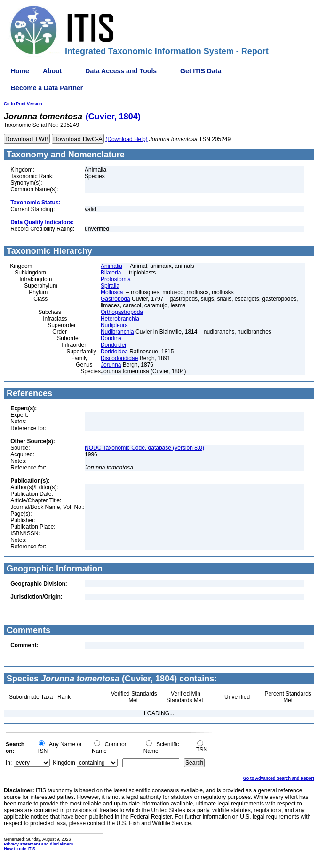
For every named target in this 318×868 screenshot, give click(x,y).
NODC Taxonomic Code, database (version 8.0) (144, 448)
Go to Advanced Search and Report (279, 778)
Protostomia (116, 279)
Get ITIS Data (201, 71)
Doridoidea (114, 352)
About (52, 71)
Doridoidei (113, 345)
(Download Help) (126, 139)
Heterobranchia (120, 319)
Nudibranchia (117, 332)
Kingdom (64, 763)
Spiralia (110, 286)
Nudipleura (114, 325)
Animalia (111, 266)
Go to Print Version (23, 104)
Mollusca (112, 292)
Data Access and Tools (121, 71)
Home (20, 71)
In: (9, 763)
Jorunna (111, 365)
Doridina (111, 338)
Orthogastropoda (122, 312)
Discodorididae (119, 358)
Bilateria (111, 273)
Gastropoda (115, 299)
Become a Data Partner (47, 88)
